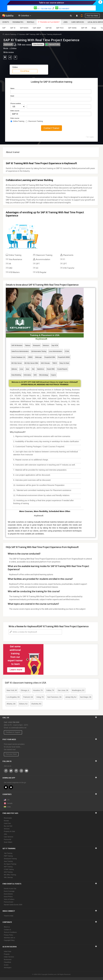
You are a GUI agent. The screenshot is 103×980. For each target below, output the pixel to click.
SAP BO (49, 28)
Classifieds (7, 962)
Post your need (92, 16)
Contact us (7, 930)
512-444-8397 (62, 9)
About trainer (13, 152)
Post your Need (11, 754)
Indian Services (9, 957)
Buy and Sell (8, 826)
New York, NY (12, 690)
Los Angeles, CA (13, 697)
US (8, 800)
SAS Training (8, 872)
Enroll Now (25, 71)
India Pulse (8, 951)
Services (7, 829)
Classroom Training (34, 121)
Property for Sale (9, 831)
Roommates (18, 22)
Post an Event (9, 902)
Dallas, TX (50, 690)
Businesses (8, 959)
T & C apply (90, 137)
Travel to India (9, 916)
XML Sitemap (8, 877)
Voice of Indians (9, 899)
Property (7, 954)
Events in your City (10, 889)
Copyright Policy (9, 940)
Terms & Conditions (10, 932)
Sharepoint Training (10, 859)
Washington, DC (78, 690)
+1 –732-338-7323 (43, 9)
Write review (9, 52)
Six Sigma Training (10, 864)
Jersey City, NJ (71, 697)
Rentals (31, 22)
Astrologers (8, 968)
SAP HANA (72, 28)
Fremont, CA (28, 697)
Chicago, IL (25, 690)
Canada (8, 803)
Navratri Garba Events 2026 (13, 905)
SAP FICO (60, 28)
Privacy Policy (8, 935)
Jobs (65, 22)
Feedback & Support (13, 732)
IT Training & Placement (49, 22)
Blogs (94, 28)
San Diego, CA (86, 697)
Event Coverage (9, 891)
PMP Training (8, 856)
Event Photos (8, 897)
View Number (38, 44)
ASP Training (8, 867)
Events (6, 22)
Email (12, 96)
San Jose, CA (63, 690)
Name (12, 88)
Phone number (16, 103)
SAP (4, 28)
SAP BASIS (24, 28)
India (9, 807)
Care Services (78, 22)
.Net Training (8, 853)
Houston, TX (38, 690)
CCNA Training (9, 869)
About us (7, 927)
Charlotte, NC (36, 704)
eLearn (6, 965)
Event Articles (8, 894)
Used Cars (7, 823)
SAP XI (13, 28)
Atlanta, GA (11, 704)
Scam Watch (8, 842)
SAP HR (84, 28)
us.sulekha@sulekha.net (18, 728)
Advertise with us (9, 938)
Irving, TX (40, 697)
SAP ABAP (37, 28)
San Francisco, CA (54, 697)
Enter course (15, 111)
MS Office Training (10, 875)
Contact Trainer (51, 128)
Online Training (17, 121)
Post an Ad (7, 839)
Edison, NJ (23, 704)
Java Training (8, 861)
